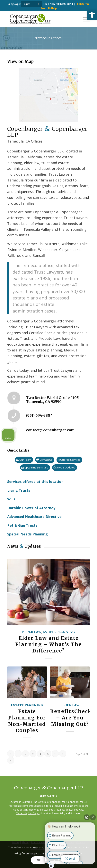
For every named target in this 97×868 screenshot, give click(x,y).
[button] (92, 15)
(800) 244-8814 (64, 4)
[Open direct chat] (87, 817)
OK (39, 860)
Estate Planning (59, 632)
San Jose (42, 810)
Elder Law (32, 632)
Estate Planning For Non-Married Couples (27, 721)
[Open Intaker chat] (51, 866)
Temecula (22, 813)
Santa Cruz (53, 810)
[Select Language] (32, 4)
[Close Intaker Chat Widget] (93, 817)
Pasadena (66, 810)
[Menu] (84, 19)
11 (55, 754)
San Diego (34, 813)
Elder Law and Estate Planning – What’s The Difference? (48, 644)
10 (48, 754)
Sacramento (29, 810)
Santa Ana (78, 810)
